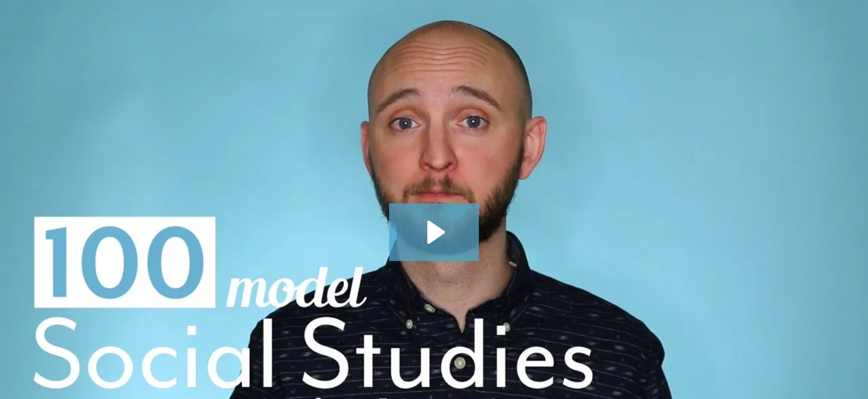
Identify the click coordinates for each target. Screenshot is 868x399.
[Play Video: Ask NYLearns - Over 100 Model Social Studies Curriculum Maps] (434, 232)
